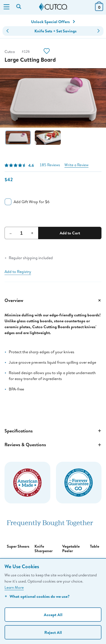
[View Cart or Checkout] (99, 9)
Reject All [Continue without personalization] (53, 632)
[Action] (47, 52)
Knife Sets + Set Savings (56, 31)
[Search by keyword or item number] (19, 7)
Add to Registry (18, 272)
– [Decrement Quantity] (11, 233)
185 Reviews (50, 165)
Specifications (53, 431)
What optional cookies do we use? (37, 596)
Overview (53, 300)
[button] (7, 31)
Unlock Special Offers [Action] (53, 22)
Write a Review (76, 165)
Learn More (14, 587)
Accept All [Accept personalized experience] (53, 615)
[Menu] (7, 7)
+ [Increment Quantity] (32, 233)
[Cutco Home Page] (53, 7)
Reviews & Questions (53, 445)
